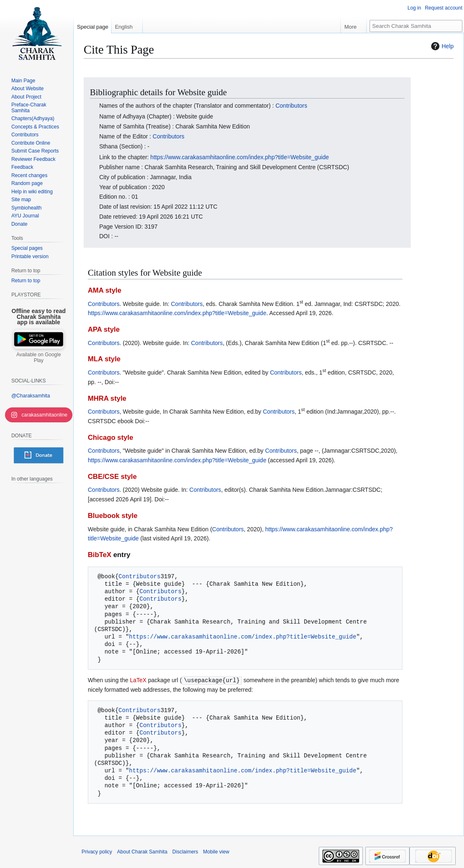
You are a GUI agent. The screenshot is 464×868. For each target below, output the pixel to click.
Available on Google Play (38, 358)
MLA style (104, 359)
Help (441, 46)
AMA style (105, 290)
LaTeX (138, 680)
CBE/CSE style (112, 477)
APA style (104, 329)
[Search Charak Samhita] (416, 26)
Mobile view (216, 851)
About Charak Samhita (142, 851)
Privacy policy (97, 851)
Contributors (291, 106)
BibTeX (100, 555)
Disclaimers (185, 851)
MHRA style (107, 398)
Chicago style (110, 438)
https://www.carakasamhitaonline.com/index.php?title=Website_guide (239, 157)
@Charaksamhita (31, 396)
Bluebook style (113, 516)
